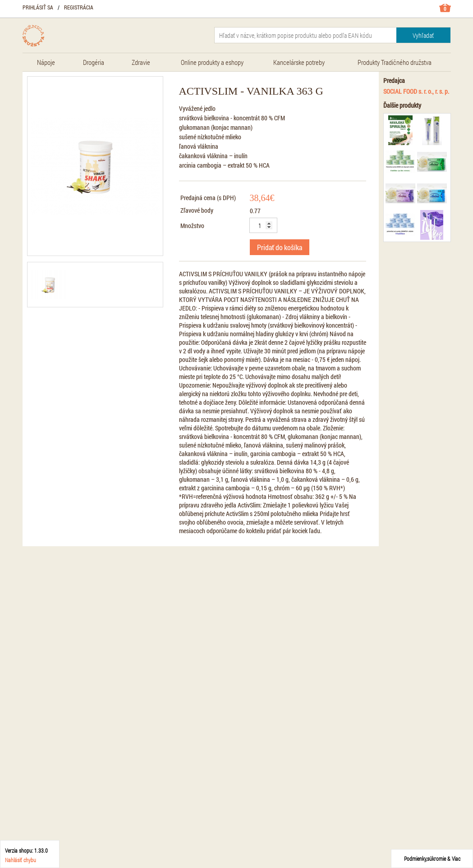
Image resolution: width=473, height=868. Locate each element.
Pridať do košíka (280, 247)
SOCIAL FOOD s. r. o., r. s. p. (416, 91)
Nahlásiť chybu (21, 860)
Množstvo (192, 226)
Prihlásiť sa (38, 7)
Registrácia (79, 7)
